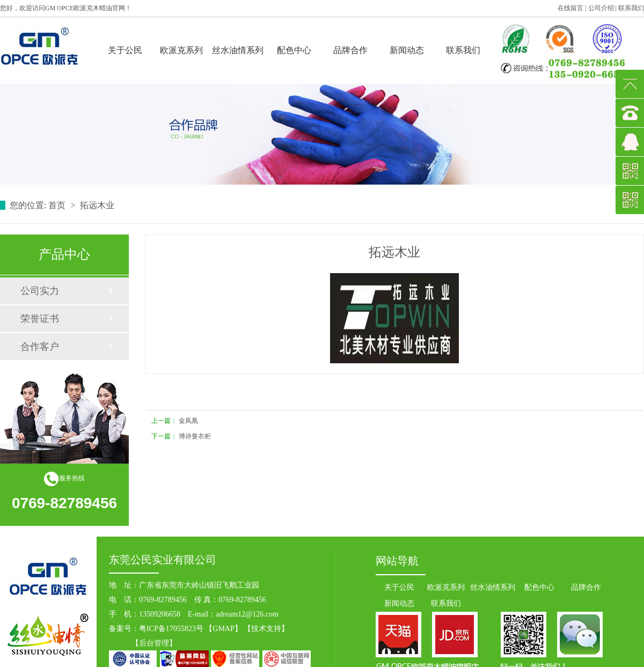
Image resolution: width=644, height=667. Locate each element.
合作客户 (40, 347)
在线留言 (570, 8)
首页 (58, 205)
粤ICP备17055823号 (171, 629)
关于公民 (125, 50)
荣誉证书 (40, 319)
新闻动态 (407, 50)
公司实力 (40, 291)
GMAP (223, 629)
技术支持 (266, 629)
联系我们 (631, 8)
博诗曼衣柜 (195, 436)
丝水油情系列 (238, 50)
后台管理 (154, 643)
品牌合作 (350, 50)
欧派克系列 (181, 50)
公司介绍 (601, 8)
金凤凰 (188, 421)
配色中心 (294, 50)
